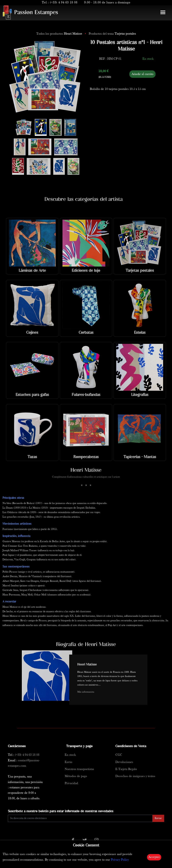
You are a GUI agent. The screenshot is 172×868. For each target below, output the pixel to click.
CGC (119, 755)
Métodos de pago (76, 776)
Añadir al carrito (142, 74)
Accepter (154, 857)
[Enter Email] (80, 818)
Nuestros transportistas (79, 769)
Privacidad (71, 783)
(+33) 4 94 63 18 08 (64, 3)
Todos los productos (60, 34)
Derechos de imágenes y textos (135, 776)
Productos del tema (112, 34)
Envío (68, 762)
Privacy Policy (120, 860)
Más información (86, 692)
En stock (70, 755)
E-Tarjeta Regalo (126, 769)
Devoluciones (124, 762)
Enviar (158, 818)
